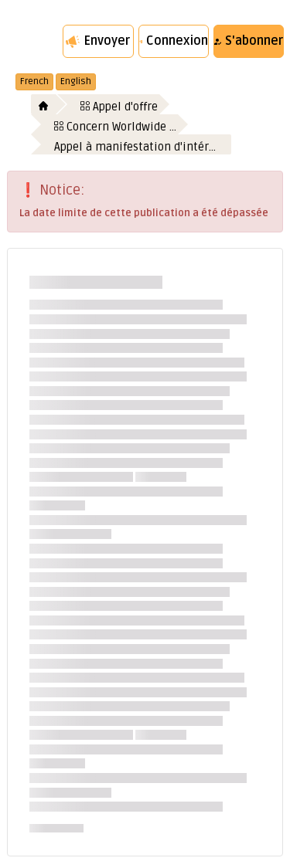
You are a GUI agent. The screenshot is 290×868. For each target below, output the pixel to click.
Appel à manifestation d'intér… (135, 147)
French (34, 81)
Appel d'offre (119, 107)
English (76, 81)
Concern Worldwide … (115, 127)
